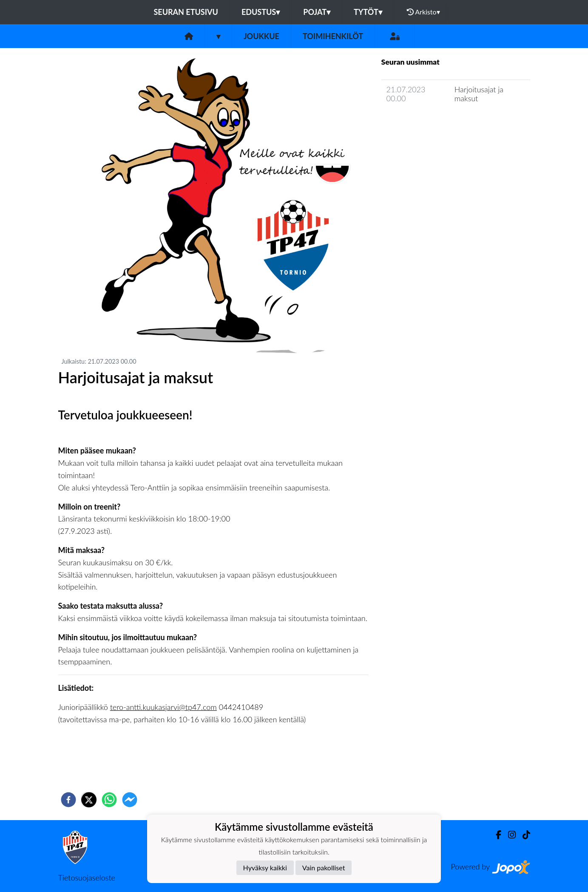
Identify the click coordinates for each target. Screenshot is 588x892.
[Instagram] (508, 835)
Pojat (317, 12)
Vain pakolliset (324, 868)
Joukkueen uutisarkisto (425, 122)
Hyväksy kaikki (265, 868)
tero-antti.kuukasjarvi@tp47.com (163, 707)
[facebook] (68, 800)
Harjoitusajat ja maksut (479, 94)
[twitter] (89, 800)
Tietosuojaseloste (87, 878)
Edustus (261, 12)
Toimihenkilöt (333, 36)
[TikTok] (523, 835)
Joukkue (261, 36)
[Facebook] (495, 835)
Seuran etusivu (186, 12)
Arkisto (423, 12)
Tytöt (368, 12)
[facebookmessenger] (130, 800)
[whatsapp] (109, 800)
